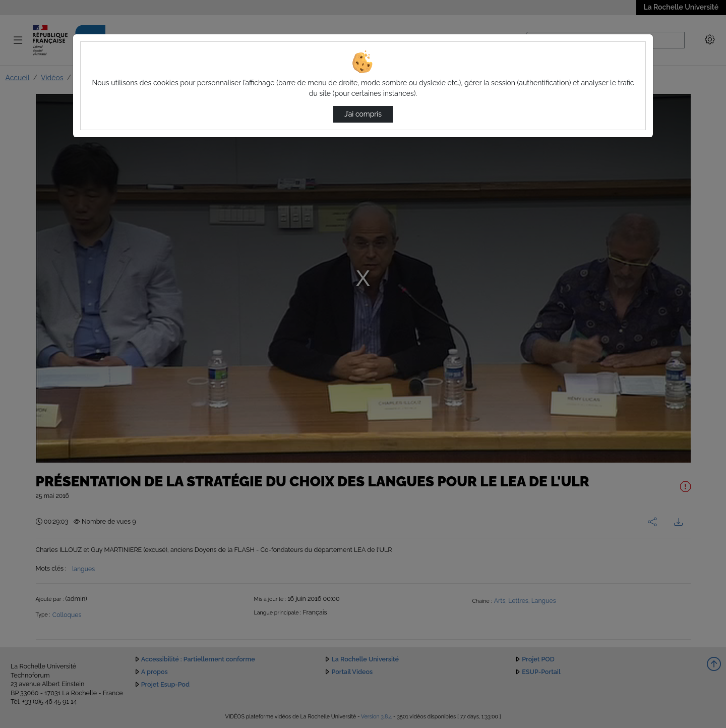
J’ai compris (363, 114)
